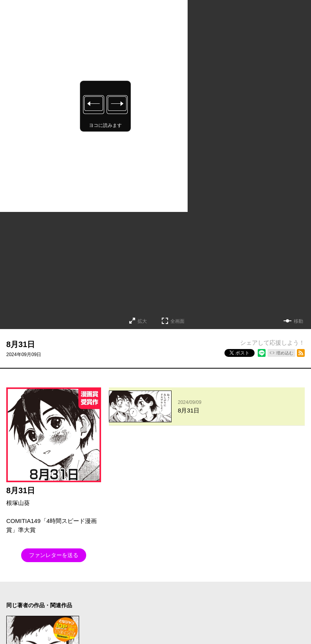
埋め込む (285, 353)
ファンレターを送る (54, 555)
